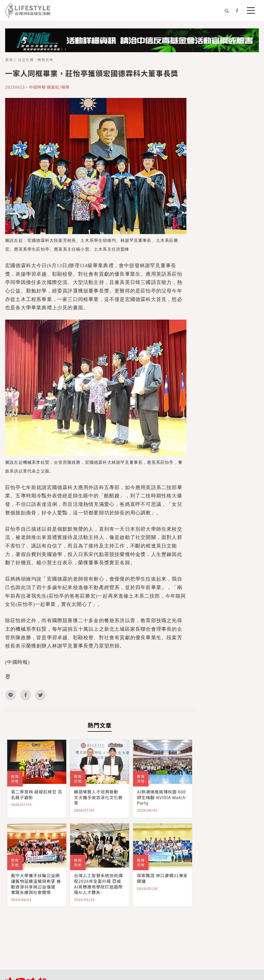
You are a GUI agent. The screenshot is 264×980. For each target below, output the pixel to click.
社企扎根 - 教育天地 (36, 60)
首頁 (9, 60)
